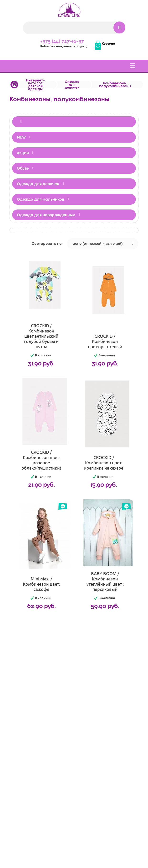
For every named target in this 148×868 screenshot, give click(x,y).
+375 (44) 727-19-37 (62, 41)
